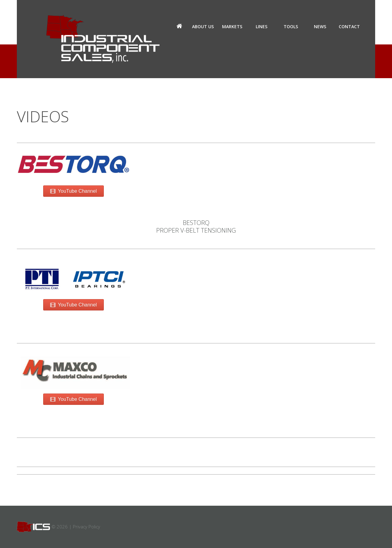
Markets (232, 27)
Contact (349, 27)
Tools (291, 27)
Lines (262, 27)
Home (179, 27)
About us (203, 27)
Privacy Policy (87, 527)
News (320, 27)
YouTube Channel (73, 191)
